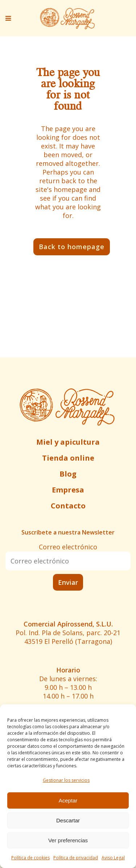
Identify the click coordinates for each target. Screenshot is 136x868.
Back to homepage (72, 247)
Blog (68, 474)
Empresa (68, 490)
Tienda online (68, 458)
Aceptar (68, 800)
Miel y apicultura (68, 442)
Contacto (68, 506)
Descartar (68, 820)
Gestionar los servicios (66, 780)
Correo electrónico (68, 547)
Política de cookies (30, 858)
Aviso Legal (113, 858)
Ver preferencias (68, 840)
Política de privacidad (76, 858)
